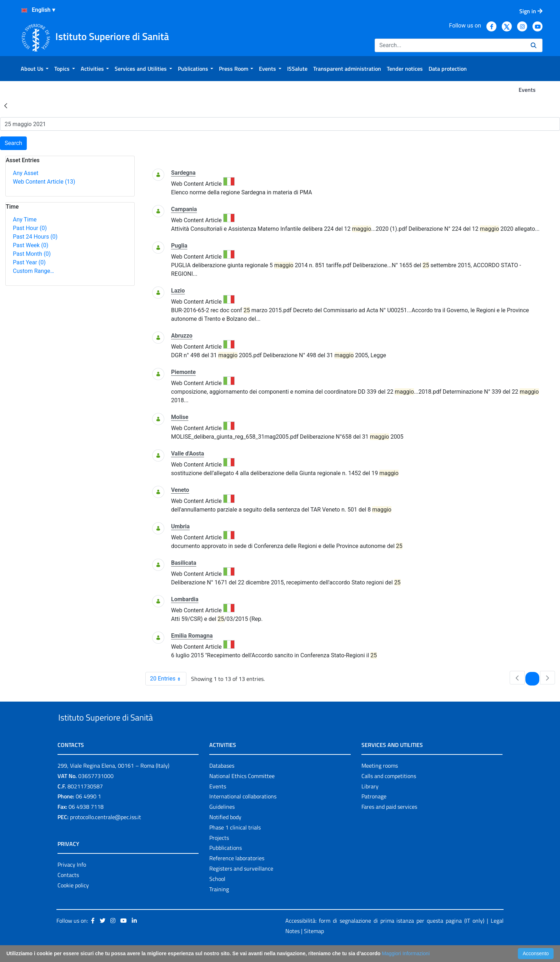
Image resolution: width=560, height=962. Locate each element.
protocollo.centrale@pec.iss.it (106, 833)
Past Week (31, 245)
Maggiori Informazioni (406, 953)
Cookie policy (73, 902)
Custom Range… (33, 271)
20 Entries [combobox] (168, 679)
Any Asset (26, 173)
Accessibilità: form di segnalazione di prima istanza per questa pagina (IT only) (385, 937)
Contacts (68, 891)
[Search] (450, 45)
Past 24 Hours (35, 237)
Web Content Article (44, 182)
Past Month (32, 254)
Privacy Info (72, 881)
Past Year (29, 262)
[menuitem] (35, 69)
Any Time (25, 220)
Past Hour (30, 228)
